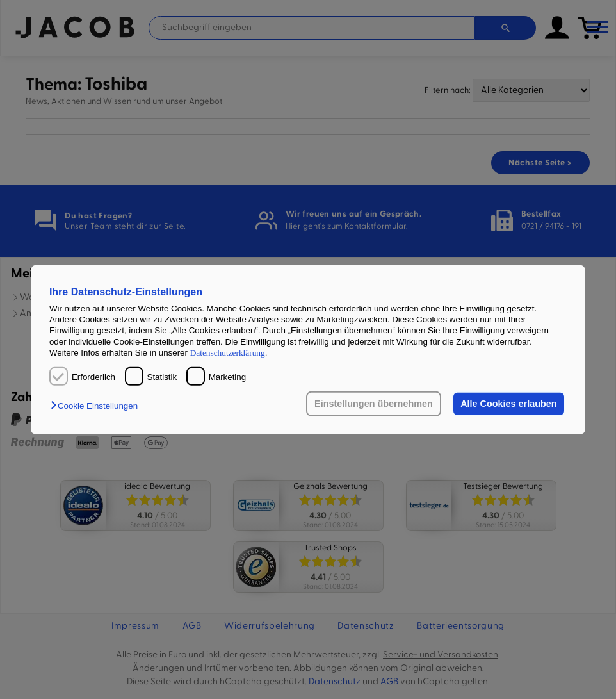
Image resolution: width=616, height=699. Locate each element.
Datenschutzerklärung (228, 353)
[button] (97, 407)
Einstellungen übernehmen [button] (374, 404)
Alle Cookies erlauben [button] (508, 404)
